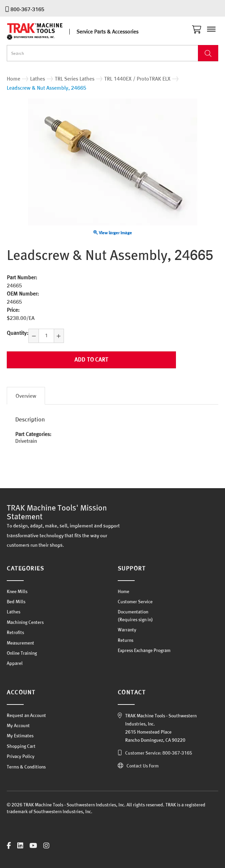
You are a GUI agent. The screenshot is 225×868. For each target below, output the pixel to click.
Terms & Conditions (26, 767)
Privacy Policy (21, 756)
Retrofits (15, 632)
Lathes (14, 612)
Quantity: (18, 333)
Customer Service (135, 602)
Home (123, 591)
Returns (126, 640)
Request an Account (26, 715)
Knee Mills (17, 591)
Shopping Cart (21, 746)
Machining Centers (25, 622)
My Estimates (20, 736)
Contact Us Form (143, 766)
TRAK (41, 31)
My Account (18, 725)
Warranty (127, 630)
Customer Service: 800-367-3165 (159, 753)
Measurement (20, 643)
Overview (26, 396)
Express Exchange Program (144, 650)
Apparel (15, 663)
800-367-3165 (27, 9)
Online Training (22, 653)
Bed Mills (16, 602)
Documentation (133, 612)
